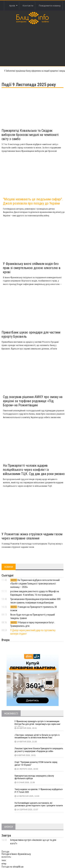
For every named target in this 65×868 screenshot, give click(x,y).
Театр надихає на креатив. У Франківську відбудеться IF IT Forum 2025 (39, 791)
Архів (13, 6)
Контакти (28, 6)
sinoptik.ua (18, 867)
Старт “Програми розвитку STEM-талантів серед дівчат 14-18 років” (36, 764)
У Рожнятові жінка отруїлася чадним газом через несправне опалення (32, 536)
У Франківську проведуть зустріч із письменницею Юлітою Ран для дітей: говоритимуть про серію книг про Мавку (37, 723)
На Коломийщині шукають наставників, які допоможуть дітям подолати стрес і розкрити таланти (39, 804)
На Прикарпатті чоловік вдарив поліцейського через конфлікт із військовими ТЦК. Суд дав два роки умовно (34, 470)
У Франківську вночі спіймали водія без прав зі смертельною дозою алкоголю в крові (32, 268)
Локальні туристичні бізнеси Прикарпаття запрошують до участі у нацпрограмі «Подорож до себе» (39, 750)
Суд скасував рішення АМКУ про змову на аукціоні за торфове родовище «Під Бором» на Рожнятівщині (33, 401)
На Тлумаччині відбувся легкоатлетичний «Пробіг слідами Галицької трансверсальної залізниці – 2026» (35, 584)
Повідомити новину (50, 6)
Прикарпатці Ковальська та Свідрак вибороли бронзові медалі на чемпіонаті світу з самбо (30, 135)
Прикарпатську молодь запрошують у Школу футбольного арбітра (34, 777)
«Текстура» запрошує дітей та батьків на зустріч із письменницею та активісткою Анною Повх (37, 736)
